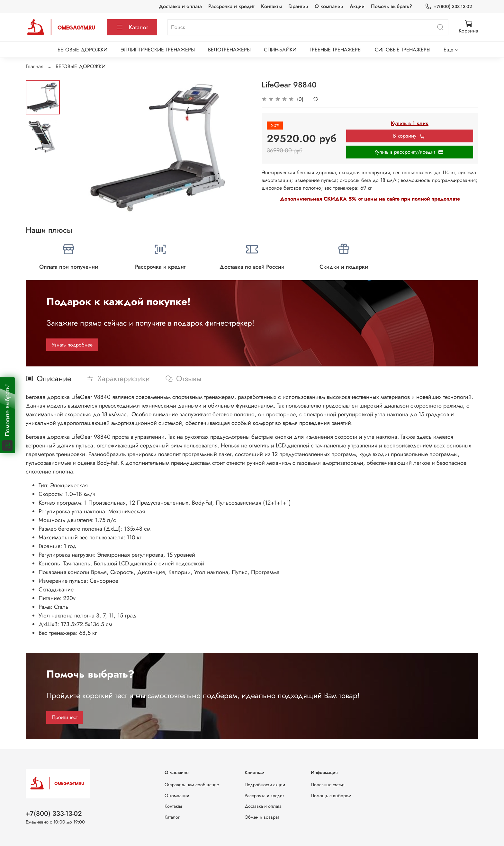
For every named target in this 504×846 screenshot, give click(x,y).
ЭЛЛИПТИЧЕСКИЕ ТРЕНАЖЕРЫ (158, 50)
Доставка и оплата (180, 6)
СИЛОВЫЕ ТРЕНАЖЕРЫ (403, 50)
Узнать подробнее (72, 345)
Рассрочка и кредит (231, 6)
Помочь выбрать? (392, 6)
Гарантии (298, 6)
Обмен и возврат (262, 817)
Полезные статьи (328, 785)
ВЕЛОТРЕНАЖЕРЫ (229, 50)
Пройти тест (65, 717)
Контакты (271, 6)
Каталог (132, 27)
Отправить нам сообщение (192, 785)
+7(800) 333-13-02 (448, 7)
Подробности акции (265, 785)
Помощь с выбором (331, 796)
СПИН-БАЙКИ (280, 50)
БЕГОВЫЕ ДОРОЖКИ (82, 50)
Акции (357, 6)
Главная (35, 66)
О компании (329, 6)
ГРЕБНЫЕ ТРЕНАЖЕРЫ (336, 50)
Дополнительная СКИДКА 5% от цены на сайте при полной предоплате (370, 199)
